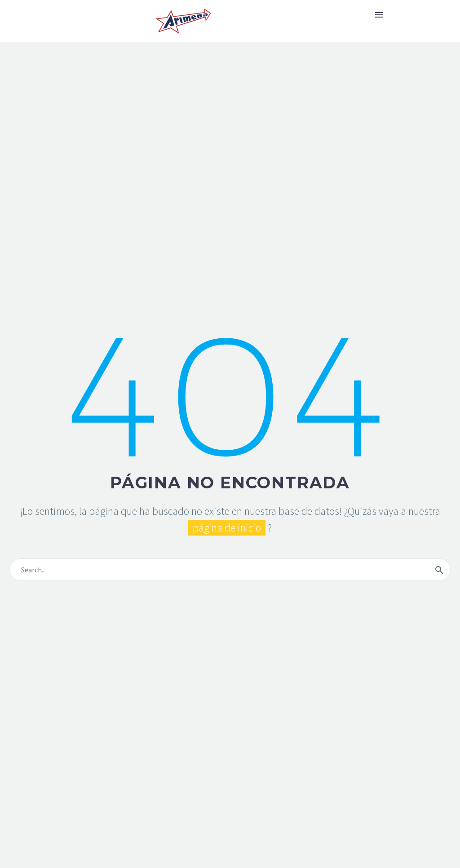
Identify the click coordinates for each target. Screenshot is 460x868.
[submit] (439, 570)
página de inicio (227, 528)
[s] (230, 570)
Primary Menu (379, 15)
